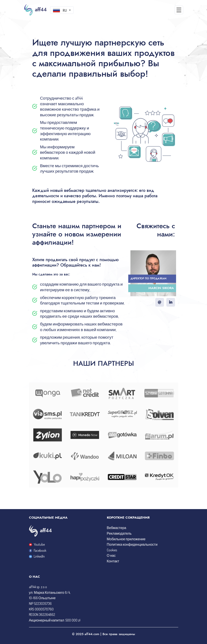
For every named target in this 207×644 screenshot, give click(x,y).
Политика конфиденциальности (132, 544)
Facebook (38, 550)
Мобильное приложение (126, 539)
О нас (111, 555)
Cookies (112, 550)
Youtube (37, 544)
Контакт (113, 561)
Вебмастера (117, 528)
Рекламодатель (119, 533)
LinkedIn (37, 556)
